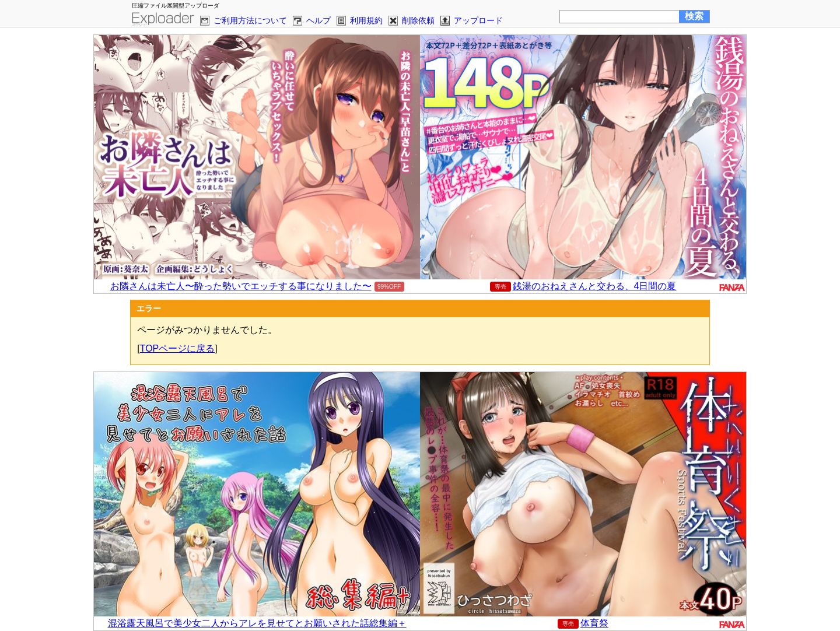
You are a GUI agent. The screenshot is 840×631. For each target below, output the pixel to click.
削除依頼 (418, 20)
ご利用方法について (250, 20)
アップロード (478, 20)
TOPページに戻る (178, 348)
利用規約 (366, 20)
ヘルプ (318, 20)
